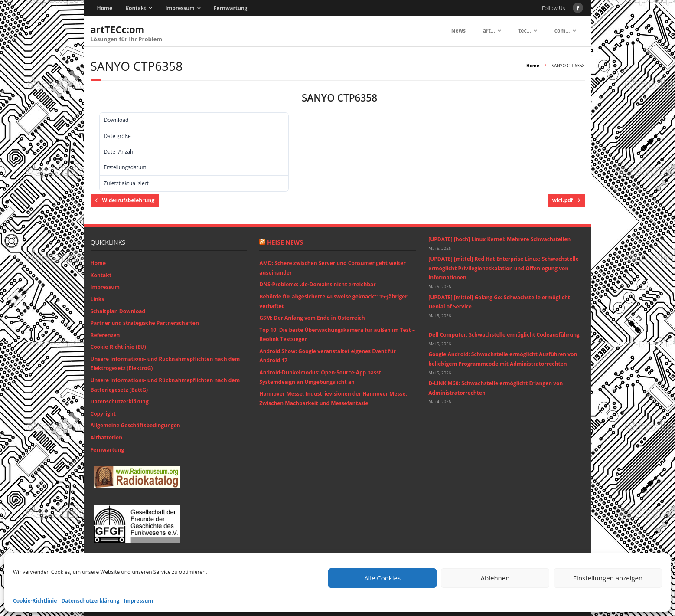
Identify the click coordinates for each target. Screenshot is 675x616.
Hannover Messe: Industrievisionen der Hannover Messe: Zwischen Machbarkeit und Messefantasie (333, 398)
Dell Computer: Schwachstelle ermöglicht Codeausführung (504, 335)
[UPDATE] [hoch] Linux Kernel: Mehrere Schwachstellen (499, 239)
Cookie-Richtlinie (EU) (118, 347)
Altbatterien (107, 437)
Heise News (285, 242)
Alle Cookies (382, 578)
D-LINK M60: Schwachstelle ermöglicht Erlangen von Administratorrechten (496, 388)
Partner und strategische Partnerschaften (145, 323)
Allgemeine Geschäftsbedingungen (135, 425)
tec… (525, 31)
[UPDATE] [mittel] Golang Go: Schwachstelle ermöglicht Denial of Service (499, 302)
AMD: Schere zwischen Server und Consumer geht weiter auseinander (333, 268)
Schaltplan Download (118, 311)
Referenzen (105, 335)
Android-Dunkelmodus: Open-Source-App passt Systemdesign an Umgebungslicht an (320, 377)
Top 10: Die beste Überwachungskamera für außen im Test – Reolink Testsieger (337, 335)
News (458, 31)
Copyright (103, 414)
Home (105, 8)
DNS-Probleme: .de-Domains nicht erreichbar (317, 284)
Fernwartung (231, 8)
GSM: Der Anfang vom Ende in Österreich (312, 318)
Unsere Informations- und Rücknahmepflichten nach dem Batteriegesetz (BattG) (165, 385)
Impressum (139, 601)
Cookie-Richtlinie (35, 601)
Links (98, 299)
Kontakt (136, 8)
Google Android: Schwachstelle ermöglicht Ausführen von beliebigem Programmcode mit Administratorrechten (503, 359)
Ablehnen (495, 578)
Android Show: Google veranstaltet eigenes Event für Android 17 (328, 356)
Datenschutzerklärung (90, 601)
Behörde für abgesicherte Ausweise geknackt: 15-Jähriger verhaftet (333, 301)
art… (489, 31)
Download (104, 99)
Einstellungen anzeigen (608, 578)
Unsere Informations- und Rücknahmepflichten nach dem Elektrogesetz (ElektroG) (165, 364)
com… (562, 31)
